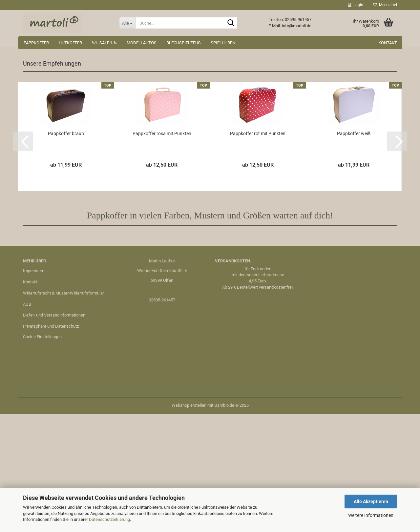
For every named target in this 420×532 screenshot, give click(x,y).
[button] (20, 111)
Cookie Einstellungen (42, 455)
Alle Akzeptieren (371, 501)
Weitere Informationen (371, 515)
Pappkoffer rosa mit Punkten (162, 252)
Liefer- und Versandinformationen (54, 433)
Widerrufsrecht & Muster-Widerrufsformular (63, 411)
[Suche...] (127, 23)
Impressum (34, 389)
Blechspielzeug (184, 43)
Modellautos (142, 43)
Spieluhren (223, 43)
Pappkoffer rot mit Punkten (258, 252)
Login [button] (356, 5)
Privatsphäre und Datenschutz (51, 444)
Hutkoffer (70, 43)
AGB (27, 422)
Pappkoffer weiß (354, 252)
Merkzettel (385, 5)
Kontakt (388, 43)
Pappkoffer (36, 43)
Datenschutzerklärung (109, 519)
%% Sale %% (104, 43)
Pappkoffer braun (66, 252)
